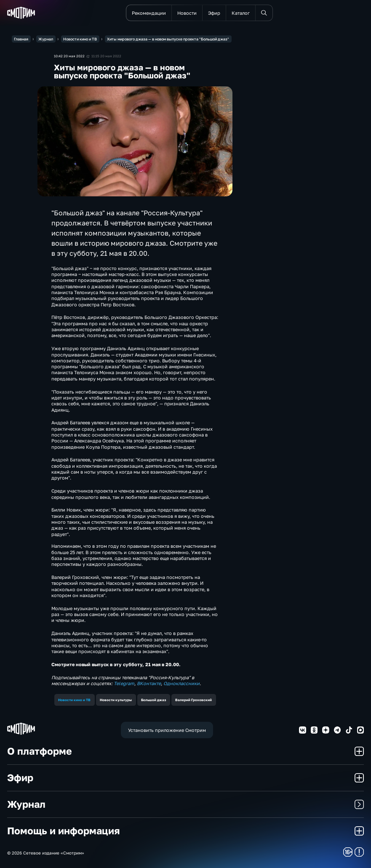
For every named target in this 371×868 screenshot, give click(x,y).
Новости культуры (116, 700)
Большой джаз (153, 700)
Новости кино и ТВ (74, 700)
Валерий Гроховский (194, 700)
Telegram (124, 683)
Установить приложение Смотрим (167, 730)
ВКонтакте (149, 683)
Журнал (186, 804)
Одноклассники (181, 683)
